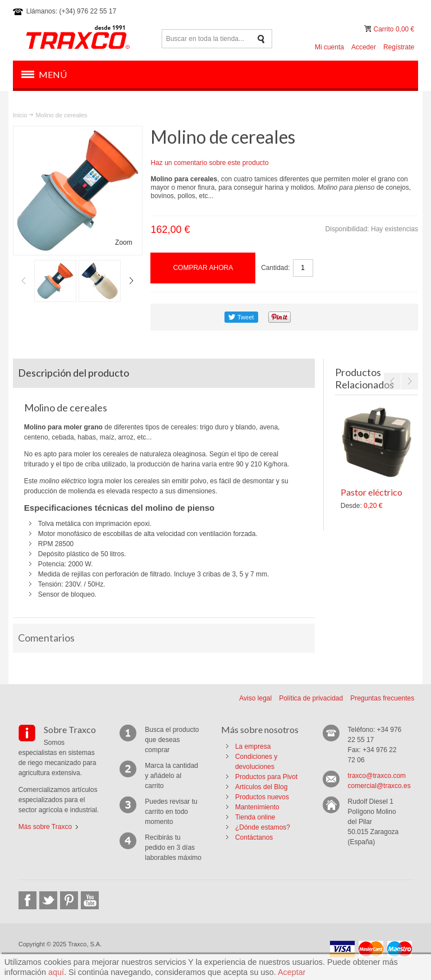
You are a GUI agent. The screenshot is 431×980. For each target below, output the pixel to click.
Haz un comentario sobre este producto (209, 163)
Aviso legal (255, 698)
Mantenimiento (257, 807)
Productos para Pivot (266, 777)
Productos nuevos (262, 797)
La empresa (253, 747)
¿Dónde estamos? (263, 827)
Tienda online (255, 817)
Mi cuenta (329, 47)
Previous (24, 281)
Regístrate (399, 47)
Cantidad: (275, 268)
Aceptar (292, 972)
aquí (56, 972)
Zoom (124, 242)
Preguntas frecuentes (382, 698)
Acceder (364, 47)
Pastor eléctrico (372, 492)
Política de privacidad (311, 698)
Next (131, 281)
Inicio (20, 115)
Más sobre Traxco (45, 827)
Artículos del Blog (261, 787)
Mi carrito (369, 29)
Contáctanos (254, 837)
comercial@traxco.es (379, 786)
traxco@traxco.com (377, 776)
